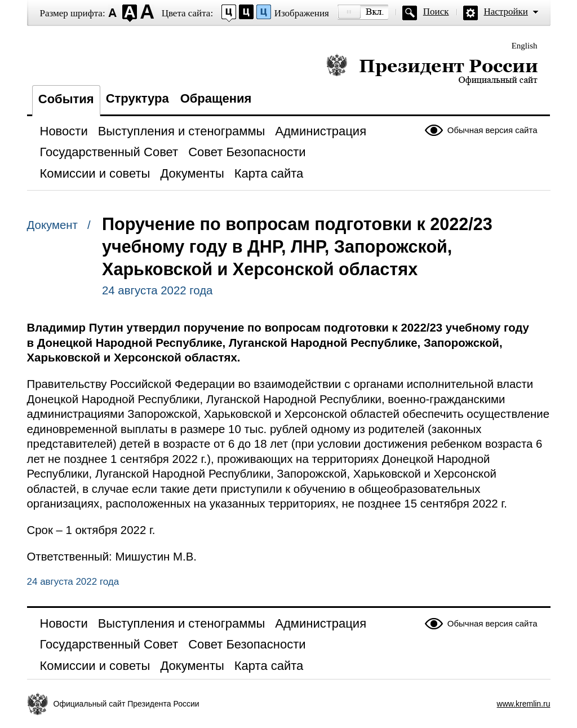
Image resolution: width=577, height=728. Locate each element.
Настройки (506, 12)
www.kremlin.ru (524, 704)
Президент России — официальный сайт (432, 69)
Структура (137, 98)
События (66, 99)
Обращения (216, 98)
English (525, 46)
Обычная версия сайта (492, 130)
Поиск (436, 12)
